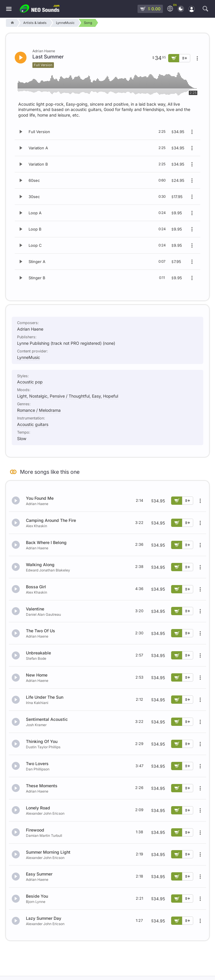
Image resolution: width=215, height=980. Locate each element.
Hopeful (111, 396)
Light (22, 396)
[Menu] (9, 9)
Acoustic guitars (33, 424)
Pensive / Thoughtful (70, 396)
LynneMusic (29, 357)
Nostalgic (38, 396)
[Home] (11, 23)
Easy (96, 396)
